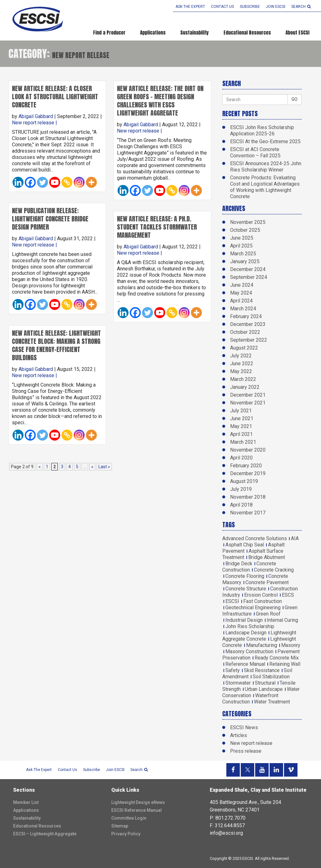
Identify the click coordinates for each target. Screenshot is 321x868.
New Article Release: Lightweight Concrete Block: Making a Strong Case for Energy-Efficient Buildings (56, 345)
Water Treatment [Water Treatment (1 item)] (272, 702)
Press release (246, 751)
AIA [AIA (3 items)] (295, 538)
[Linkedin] (18, 182)
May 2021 (241, 426)
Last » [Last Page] (104, 467)
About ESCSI (297, 33)
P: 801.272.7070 (228, 818)
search (301, 7)
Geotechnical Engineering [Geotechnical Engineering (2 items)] (253, 608)
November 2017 (248, 513)
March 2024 (243, 309)
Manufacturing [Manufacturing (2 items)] (262, 645)
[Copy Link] (67, 182)
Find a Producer (109, 33)
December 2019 (248, 473)
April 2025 (241, 246)
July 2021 (241, 411)
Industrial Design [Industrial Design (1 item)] (244, 620)
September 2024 (249, 277)
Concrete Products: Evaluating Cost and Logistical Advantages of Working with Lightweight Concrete (265, 187)
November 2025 (248, 222)
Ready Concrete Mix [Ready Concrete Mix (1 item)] (277, 658)
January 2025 (245, 261)
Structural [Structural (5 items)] (265, 683)
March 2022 (243, 379)
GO (295, 99)
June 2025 (242, 238)
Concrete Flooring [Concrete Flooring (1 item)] (245, 576)
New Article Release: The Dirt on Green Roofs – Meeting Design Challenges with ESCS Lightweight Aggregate (160, 101)
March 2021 (243, 442)
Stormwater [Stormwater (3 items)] (238, 683)
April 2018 (241, 505)
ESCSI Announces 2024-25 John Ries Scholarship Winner (266, 167)
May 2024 (241, 293)
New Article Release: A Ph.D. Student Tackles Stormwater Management (157, 227)
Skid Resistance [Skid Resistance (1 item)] (262, 670)
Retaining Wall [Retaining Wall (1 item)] (285, 664)
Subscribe (250, 7)
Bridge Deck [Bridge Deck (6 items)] (239, 564)
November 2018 (248, 497)
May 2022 (241, 371)
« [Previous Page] (40, 467)
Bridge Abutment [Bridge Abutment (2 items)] (267, 557)
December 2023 (248, 324)
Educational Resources (247, 33)
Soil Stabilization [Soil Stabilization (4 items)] (271, 677)
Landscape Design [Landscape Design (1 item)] (246, 633)
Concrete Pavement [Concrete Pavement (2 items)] (267, 582)
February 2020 (246, 466)
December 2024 (248, 269)
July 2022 (241, 356)
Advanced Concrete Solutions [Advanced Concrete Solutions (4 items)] (255, 538)
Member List (26, 802)
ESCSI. (248, 858)
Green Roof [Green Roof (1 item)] (268, 614)
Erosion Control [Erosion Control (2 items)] (261, 595)
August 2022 (244, 348)
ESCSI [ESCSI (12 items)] (232, 601)
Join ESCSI (276, 7)
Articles (239, 735)
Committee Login (129, 818)
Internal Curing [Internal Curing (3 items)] (282, 620)
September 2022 (249, 340)
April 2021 (241, 434)
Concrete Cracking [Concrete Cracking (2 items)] (274, 570)
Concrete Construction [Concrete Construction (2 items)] (249, 567)
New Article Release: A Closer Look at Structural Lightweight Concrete (55, 97)
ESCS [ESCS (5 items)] (288, 595)
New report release (33, 123)
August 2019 (244, 481)
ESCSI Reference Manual (137, 810)
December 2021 (248, 395)
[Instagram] (79, 182)
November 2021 (248, 403)
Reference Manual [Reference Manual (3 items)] (245, 664)
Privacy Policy (126, 834)
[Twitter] (42, 182)
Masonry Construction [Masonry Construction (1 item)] (249, 651)
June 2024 (242, 285)
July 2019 (241, 489)
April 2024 (241, 301)
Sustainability (195, 33)
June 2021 (242, 418)
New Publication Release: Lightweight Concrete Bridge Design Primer (50, 219)
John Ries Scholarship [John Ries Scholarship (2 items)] (250, 626)
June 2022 (242, 363)
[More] (91, 182)
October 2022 (245, 332)
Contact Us (222, 7)
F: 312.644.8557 (227, 825)
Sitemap (120, 826)
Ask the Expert (190, 7)
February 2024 (246, 316)
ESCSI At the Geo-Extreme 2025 (265, 141)
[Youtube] (55, 182)
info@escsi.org (226, 833)
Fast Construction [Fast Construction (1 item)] (263, 601)
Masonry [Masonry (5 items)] (291, 645)
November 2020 (248, 450)
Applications (153, 33)
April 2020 (241, 458)
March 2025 (243, 254)
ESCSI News (244, 727)
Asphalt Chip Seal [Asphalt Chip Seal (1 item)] (245, 545)
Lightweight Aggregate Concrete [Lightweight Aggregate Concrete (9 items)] (259, 636)
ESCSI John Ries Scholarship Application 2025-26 (262, 130)
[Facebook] (30, 182)
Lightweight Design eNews (138, 802)
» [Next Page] (92, 467)
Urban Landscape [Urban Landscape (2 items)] (264, 689)
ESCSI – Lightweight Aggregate (45, 834)
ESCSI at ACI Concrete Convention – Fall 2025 (255, 152)
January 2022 (245, 387)
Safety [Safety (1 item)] (233, 670)
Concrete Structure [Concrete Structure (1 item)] (246, 589)
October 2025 (245, 230)
